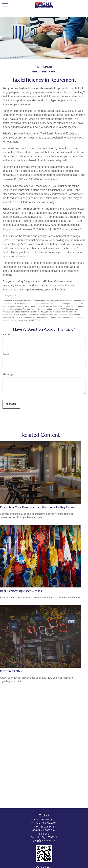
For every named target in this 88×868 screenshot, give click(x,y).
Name (6, 335)
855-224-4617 (49, 823)
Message (8, 374)
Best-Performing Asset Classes (21, 591)
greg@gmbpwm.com (44, 840)
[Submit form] (11, 404)
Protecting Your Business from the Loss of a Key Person (38, 507)
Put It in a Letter (11, 671)
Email (6, 354)
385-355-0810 (48, 820)
